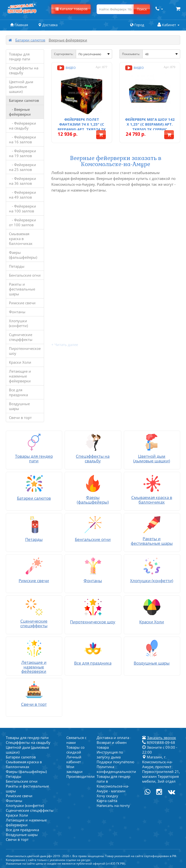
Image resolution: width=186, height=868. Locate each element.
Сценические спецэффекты (21, 337)
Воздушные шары (19, 406)
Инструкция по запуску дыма (110, 755)
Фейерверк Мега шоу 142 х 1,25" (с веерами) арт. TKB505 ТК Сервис (150, 124)
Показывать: (131, 54)
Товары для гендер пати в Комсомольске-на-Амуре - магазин (113, 784)
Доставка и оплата (113, 738)
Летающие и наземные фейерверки (20, 376)
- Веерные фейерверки (20, 112)
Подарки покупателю (115, 762)
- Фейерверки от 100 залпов (23, 222)
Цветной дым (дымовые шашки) (21, 87)
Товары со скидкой (75, 750)
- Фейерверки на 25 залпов (23, 167)
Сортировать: (64, 54)
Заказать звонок (162, 738)
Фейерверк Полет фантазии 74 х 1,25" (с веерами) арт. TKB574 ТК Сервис (82, 127)
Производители (81, 776)
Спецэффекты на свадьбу (24, 70)
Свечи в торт (20, 418)
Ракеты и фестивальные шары (22, 289)
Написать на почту (113, 805)
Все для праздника (18, 392)
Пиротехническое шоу (25, 351)
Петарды (17, 266)
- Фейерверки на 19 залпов (23, 153)
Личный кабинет (74, 759)
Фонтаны (17, 312)
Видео (66, 68)
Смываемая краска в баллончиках (21, 239)
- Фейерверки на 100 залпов (23, 209)
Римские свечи (22, 303)
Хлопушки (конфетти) (18, 323)
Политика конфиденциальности (116, 769)
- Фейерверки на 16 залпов (23, 139)
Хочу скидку (107, 796)
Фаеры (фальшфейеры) (23, 255)
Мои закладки (74, 769)
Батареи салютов (30, 40)
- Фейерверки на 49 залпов (23, 195)
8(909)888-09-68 (159, 742)
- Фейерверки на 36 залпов (23, 181)
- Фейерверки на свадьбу (23, 126)
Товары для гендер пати (20, 56)
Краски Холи (20, 362)
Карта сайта (107, 801)
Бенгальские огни (25, 275)
